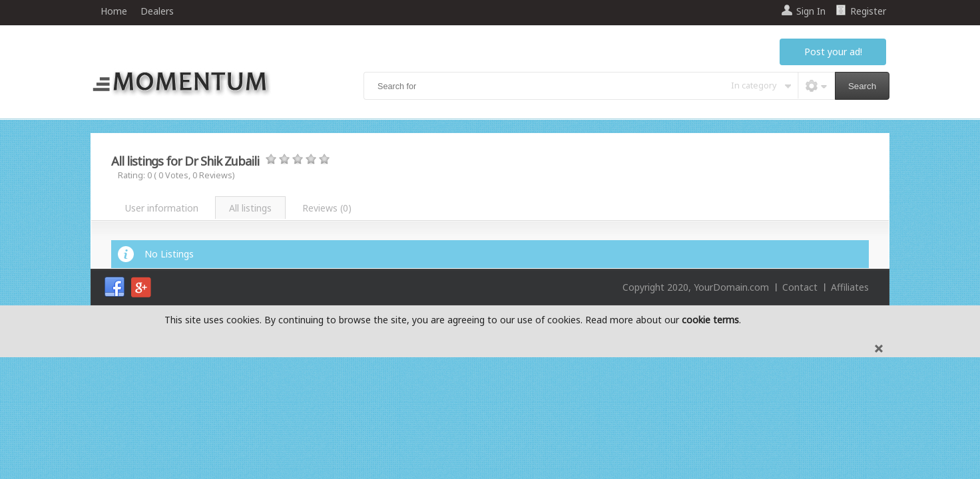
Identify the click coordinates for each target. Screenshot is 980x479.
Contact (800, 287)
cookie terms (710, 320)
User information (162, 208)
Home (114, 11)
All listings (250, 208)
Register (868, 11)
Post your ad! (833, 52)
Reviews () (327, 208)
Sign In (811, 11)
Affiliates (850, 287)
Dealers (157, 11)
